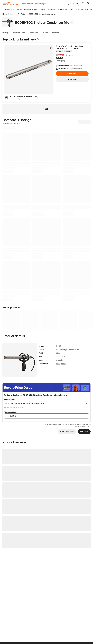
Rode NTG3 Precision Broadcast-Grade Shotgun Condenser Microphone (70, 47)
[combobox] (44, 403)
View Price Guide (67, 432)
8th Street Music (16, 97)
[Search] (69, 4)
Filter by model (9, 399)
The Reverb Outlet (9, 9)
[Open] (87, 403)
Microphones (61, 364)
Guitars (20, 9)
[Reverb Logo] (12, 4)
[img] (28, 97)
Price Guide (33, 33)
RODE (59, 346)
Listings (6, 33)
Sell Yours (84, 432)
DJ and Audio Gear (82, 9)
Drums (72, 9)
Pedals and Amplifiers (31, 9)
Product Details (19, 33)
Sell (77, 4)
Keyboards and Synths (48, 9)
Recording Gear (62, 9)
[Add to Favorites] (72, 22)
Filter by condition (10, 412)
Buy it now (72, 74)
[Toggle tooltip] (38, 39)
